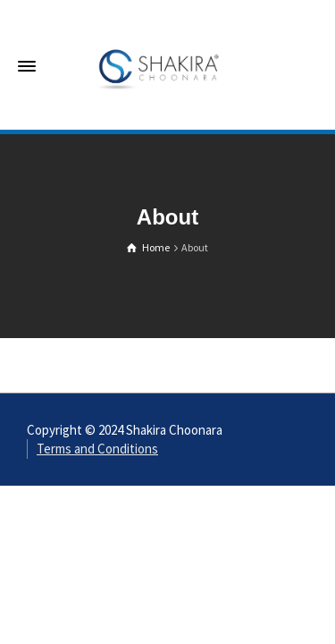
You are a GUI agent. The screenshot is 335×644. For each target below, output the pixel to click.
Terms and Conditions (97, 449)
